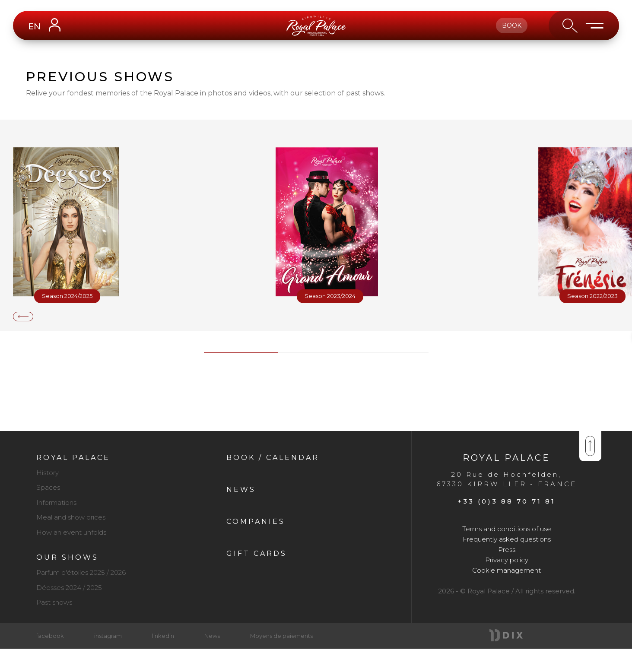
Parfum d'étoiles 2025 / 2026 (81, 572)
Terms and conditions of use (507, 529)
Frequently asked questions (507, 539)
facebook (50, 636)
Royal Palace (73, 458)
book (512, 25)
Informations (56, 502)
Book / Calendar (273, 458)
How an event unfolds (71, 532)
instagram (108, 636)
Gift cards (257, 553)
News (241, 490)
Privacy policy (507, 560)
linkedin (163, 636)
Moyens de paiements (281, 636)
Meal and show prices (71, 517)
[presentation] (23, 317)
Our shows (67, 557)
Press (507, 550)
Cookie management (507, 570)
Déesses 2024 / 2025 (69, 588)
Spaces (48, 487)
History (48, 473)
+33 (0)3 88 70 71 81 (507, 501)
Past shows (54, 602)
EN (34, 26)
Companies (256, 521)
